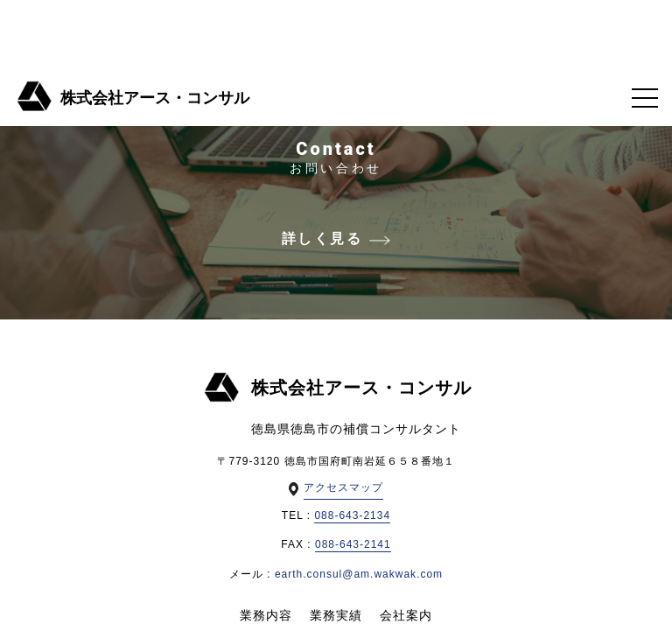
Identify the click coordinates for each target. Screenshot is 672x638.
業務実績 (336, 615)
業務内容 (266, 615)
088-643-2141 (353, 544)
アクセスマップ (343, 487)
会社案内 (406, 615)
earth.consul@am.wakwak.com (359, 574)
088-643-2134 (352, 515)
